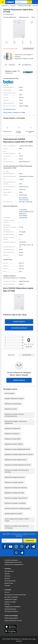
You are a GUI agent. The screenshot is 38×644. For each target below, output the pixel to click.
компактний (23, 195)
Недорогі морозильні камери (14, 398)
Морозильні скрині (11, 409)
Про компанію (9, 571)
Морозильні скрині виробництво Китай (17, 449)
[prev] (29, 118)
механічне (22, 189)
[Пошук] (29, 2)
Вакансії (7, 578)
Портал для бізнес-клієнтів (13, 621)
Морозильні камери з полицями (15, 503)
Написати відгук (19, 322)
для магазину (23, 198)
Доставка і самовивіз (11, 597)
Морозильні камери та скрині (24, 59)
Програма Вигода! (10, 609)
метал (21, 235)
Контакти (8, 576)
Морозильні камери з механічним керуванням (16, 422)
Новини (7, 574)
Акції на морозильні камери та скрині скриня (17, 520)
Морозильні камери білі (12, 428)
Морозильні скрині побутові (14, 444)
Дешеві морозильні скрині (13, 514)
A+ (20, 153)
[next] (34, 118)
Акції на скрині (10, 393)
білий (21, 159)
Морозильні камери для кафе (14, 493)
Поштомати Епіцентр (11, 611)
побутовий (29, 202)
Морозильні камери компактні (15, 477)
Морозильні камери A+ (12, 434)
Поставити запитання (19, 328)
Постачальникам (10, 581)
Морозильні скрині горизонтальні (16, 460)
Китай (21, 252)
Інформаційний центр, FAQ (13, 562)
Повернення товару (11, 599)
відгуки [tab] (10, 355)
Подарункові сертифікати (13, 607)
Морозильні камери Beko (13, 404)
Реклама (7, 585)
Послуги (7, 604)
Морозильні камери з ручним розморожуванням (14, 415)
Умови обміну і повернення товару (14, 112)
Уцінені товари (24, 106)
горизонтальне (24, 187)
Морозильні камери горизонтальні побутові (19, 454)
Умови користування (11, 618)
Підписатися (30, 541)
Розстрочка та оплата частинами (15, 595)
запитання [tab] (26, 355)
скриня (21, 179)
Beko (21, 149)
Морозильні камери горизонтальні (16, 498)
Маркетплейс (9, 583)
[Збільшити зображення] (32, 22)
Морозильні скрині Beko (13, 439)
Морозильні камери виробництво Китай (18, 465)
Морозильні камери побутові (14, 482)
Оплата (7, 592)
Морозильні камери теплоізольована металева (17, 471)
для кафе (22, 202)
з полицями (23, 210)
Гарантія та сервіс (10, 602)
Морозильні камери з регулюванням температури (17, 527)
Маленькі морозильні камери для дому (17, 508)
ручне (21, 174)
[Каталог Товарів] (3, 2)
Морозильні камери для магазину (16, 488)
